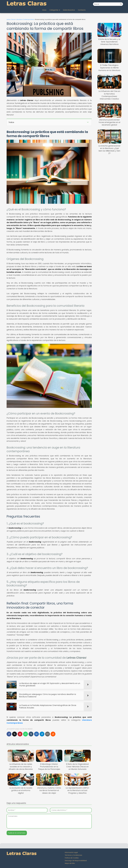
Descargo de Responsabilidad (76, 861)
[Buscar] (121, 4)
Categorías (54, 10)
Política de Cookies (72, 858)
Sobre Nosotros (69, 10)
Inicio (44, 10)
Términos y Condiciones (73, 855)
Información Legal (71, 852)
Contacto (82, 10)
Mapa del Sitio (70, 863)
